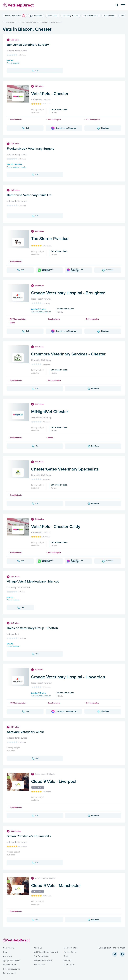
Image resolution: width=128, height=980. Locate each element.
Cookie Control (71, 948)
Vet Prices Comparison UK (46, 952)
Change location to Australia (112, 948)
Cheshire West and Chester (36, 22)
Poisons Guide (10, 965)
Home (5, 22)
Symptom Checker (12, 960)
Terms (67, 956)
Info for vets (39, 965)
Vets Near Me (9, 948)
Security (68, 960)
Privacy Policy (70, 952)
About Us (38, 948)
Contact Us (69, 965)
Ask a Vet (8, 956)
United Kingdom (16, 22)
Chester (52, 22)
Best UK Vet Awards (43, 960)
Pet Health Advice (11, 969)
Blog (5, 952)
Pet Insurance (9, 973)
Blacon (60, 22)
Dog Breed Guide (42, 956)
